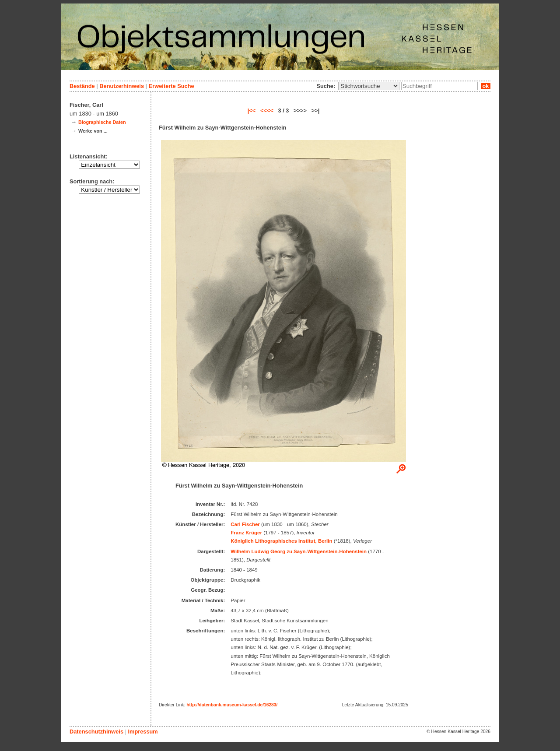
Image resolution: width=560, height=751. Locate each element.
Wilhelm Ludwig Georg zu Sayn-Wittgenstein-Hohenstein (299, 551)
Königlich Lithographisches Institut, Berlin (281, 541)
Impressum (143, 732)
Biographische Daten (102, 122)
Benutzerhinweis (122, 86)
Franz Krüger (246, 533)
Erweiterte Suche (171, 86)
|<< (252, 111)
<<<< (267, 111)
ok (486, 86)
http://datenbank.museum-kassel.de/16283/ (232, 705)
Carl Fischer (245, 524)
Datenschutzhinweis (96, 732)
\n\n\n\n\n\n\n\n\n (369, 86)
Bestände (82, 86)
